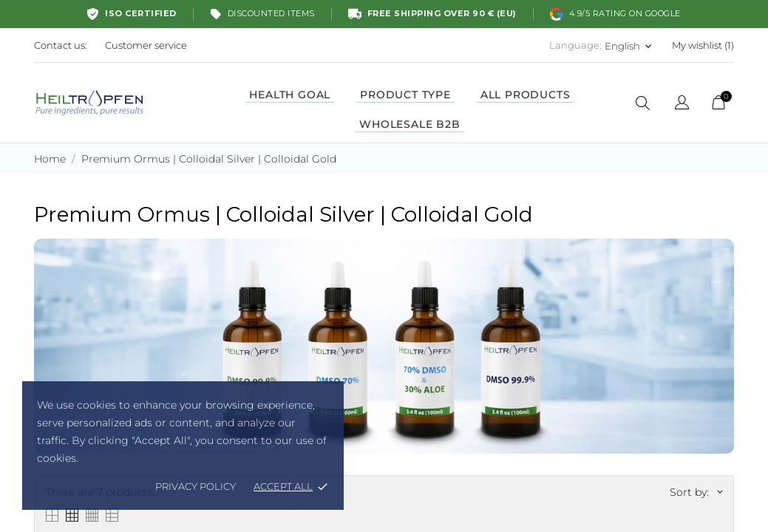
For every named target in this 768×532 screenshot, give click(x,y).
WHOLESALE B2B (410, 124)
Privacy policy (196, 486)
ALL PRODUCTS (526, 95)
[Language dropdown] (682, 105)
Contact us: (61, 45)
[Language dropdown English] (629, 46)
